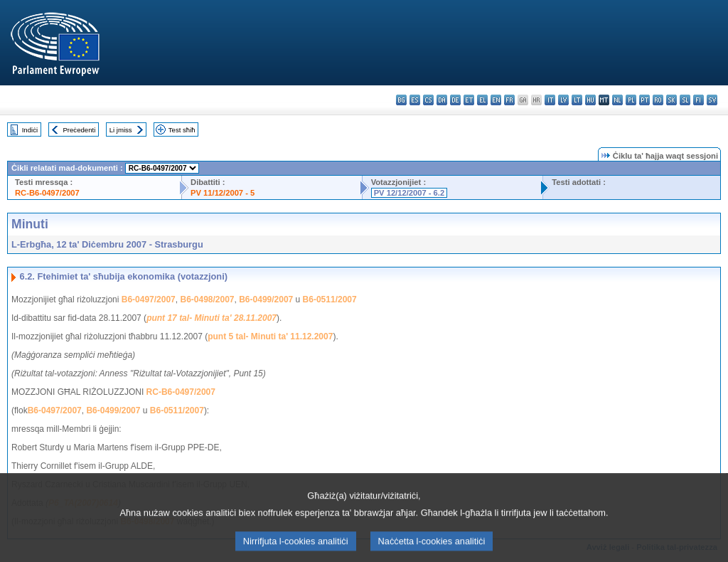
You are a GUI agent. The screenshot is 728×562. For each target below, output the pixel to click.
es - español (415, 100)
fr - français (509, 100)
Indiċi (30, 130)
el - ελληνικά (482, 100)
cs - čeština (428, 100)
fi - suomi (698, 100)
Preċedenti (79, 130)
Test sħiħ (182, 130)
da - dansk (442, 100)
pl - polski (631, 100)
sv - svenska (712, 100)
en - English (496, 100)
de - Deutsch (455, 100)
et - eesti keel (469, 100)
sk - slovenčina (671, 100)
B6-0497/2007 (149, 299)
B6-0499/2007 (266, 299)
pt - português (644, 100)
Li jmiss (121, 130)
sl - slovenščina (685, 100)
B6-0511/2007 (330, 299)
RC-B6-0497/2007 (47, 193)
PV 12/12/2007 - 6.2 (409, 193)
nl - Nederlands (617, 100)
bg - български (401, 100)
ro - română (658, 100)
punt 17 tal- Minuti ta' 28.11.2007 (212, 318)
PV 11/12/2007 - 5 (223, 193)
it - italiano (550, 100)
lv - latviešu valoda (563, 100)
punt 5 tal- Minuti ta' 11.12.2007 (270, 336)
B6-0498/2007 (207, 299)
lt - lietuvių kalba (577, 100)
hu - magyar (590, 100)
